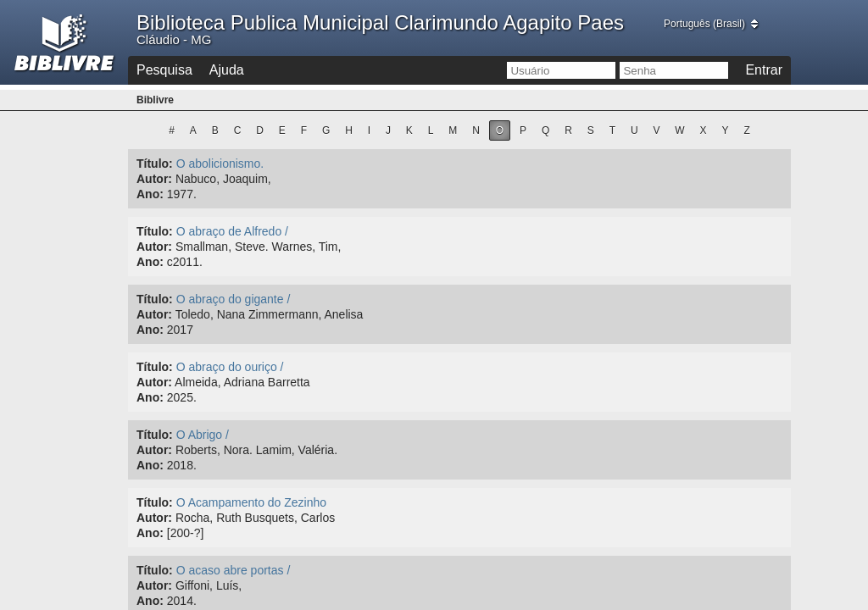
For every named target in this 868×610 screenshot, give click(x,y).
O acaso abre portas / (234, 570)
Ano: (150, 194)
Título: (155, 164)
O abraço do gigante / (234, 299)
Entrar (764, 70)
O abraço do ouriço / (230, 367)
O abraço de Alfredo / (232, 231)
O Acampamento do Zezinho (251, 502)
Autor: (154, 179)
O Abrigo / (203, 435)
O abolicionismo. (220, 164)
